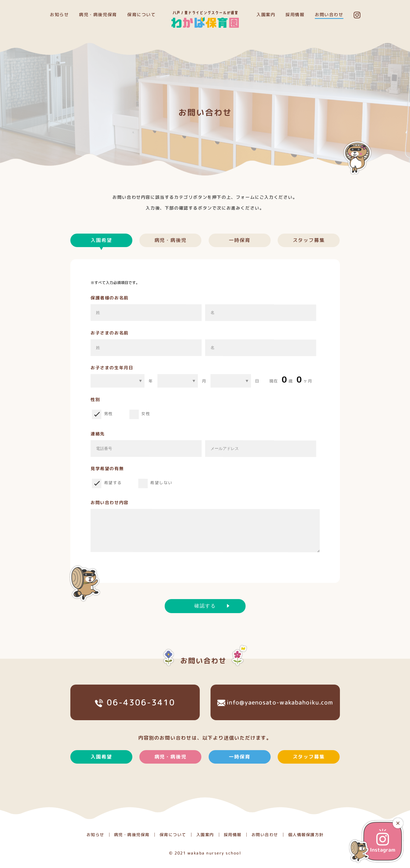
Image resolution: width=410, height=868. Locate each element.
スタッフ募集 (309, 240)
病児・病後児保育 (98, 15)
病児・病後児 (170, 240)
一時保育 (240, 240)
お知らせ (59, 15)
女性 (146, 414)
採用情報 (295, 15)
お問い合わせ (329, 15)
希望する (113, 483)
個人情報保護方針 (306, 835)
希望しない (161, 483)
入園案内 (266, 15)
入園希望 (101, 767)
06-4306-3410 (135, 713)
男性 (108, 414)
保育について (142, 15)
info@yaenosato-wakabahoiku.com (275, 712)
